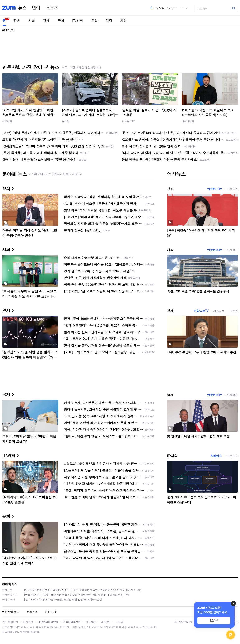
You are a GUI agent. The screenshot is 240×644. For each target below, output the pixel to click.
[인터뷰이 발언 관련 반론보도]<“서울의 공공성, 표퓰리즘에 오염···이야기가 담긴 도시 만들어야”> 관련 (83, 590)
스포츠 (52, 8)
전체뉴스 (32, 612)
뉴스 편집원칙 (10, 622)
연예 (36, 8)
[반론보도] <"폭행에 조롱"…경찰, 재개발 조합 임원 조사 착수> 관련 (63, 599)
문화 (94, 21)
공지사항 (91, 622)
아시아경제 (188, 121)
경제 (46, 21)
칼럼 (109, 21)
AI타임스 (216, 456)
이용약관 (28, 622)
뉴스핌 (66, 121)
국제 (61, 21)
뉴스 (22, 8)
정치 (17, 21)
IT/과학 (78, 21)
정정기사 (8, 584)
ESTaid (8, 632)
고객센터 (106, 622)
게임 (124, 21)
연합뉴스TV (128, 121)
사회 (32, 21)
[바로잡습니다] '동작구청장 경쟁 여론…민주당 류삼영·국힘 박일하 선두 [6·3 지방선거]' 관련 (77, 595)
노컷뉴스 (232, 189)
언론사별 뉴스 (11, 612)
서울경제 (7, 121)
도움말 (119, 622)
